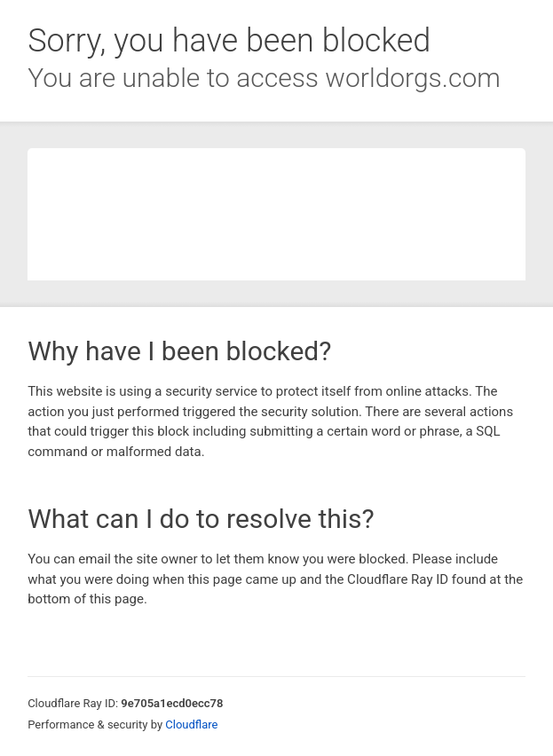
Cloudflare (191, 724)
